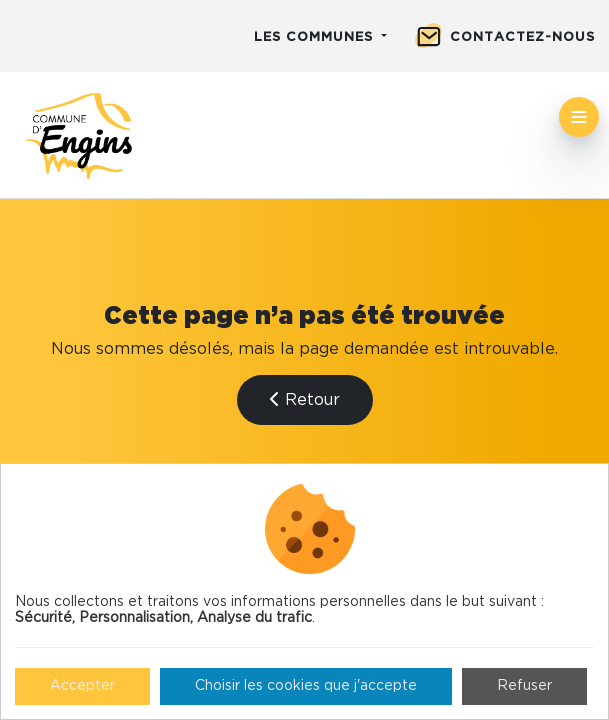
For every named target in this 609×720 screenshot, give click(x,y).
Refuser (524, 686)
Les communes (316, 37)
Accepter (82, 686)
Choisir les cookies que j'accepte (306, 686)
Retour (305, 399)
